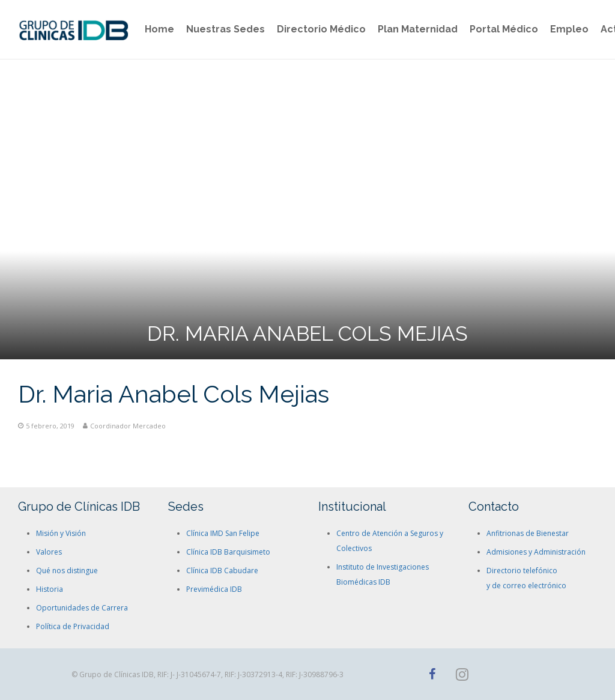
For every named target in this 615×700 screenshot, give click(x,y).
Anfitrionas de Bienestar (528, 533)
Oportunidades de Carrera (82, 608)
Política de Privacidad (73, 626)
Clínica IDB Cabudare (222, 571)
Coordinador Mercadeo (128, 426)
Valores (49, 552)
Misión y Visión (61, 533)
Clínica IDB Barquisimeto (228, 552)
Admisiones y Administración (536, 552)
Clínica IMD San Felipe (223, 533)
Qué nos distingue (67, 571)
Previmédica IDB (214, 589)
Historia (50, 589)
